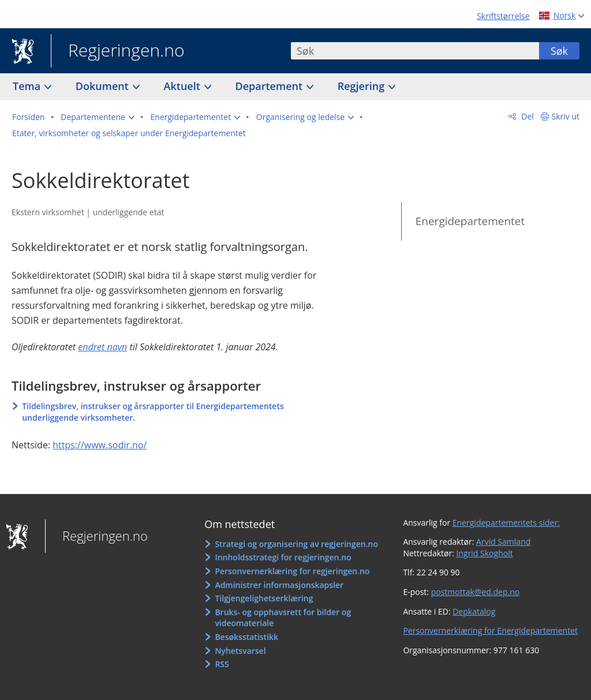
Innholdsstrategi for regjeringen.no (283, 557)
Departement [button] (270, 86)
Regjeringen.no (118, 51)
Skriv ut (566, 116)
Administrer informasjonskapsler (279, 585)
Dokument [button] (104, 86)
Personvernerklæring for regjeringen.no (292, 571)
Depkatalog (474, 611)
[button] (98, 117)
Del (527, 116)
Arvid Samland (503, 542)
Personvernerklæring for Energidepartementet (490, 630)
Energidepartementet (470, 221)
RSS (222, 664)
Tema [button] (28, 86)
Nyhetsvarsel (240, 651)
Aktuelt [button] (184, 86)
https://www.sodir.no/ (100, 445)
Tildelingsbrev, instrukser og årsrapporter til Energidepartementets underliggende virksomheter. (153, 412)
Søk (559, 51)
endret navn (102, 347)
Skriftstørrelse (503, 16)
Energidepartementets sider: (506, 523)
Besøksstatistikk (246, 637)
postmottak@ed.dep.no (475, 592)
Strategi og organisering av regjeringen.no (296, 544)
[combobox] (415, 51)
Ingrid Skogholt (485, 553)
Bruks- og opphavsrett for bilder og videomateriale (283, 618)
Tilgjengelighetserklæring (264, 598)
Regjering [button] (362, 86)
